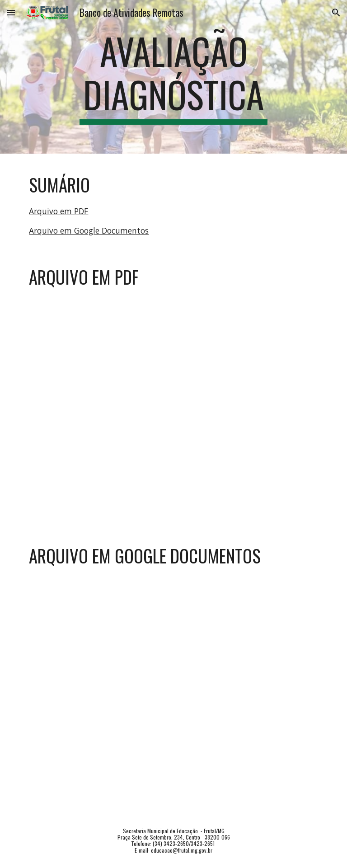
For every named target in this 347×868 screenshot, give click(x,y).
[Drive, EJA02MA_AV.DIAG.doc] (173, 688)
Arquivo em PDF (59, 211)
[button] (11, 12)
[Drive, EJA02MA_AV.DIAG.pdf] (173, 406)
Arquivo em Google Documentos (89, 230)
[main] (173, 77)
